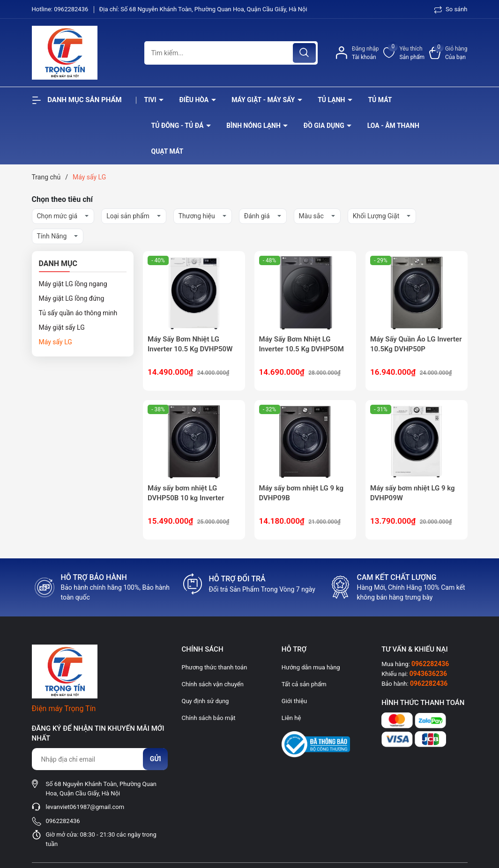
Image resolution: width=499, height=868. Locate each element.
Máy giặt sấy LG (62, 327)
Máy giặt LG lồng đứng (72, 298)
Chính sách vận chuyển (212, 684)
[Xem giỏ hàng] (448, 53)
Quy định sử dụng (205, 701)
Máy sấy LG (56, 342)
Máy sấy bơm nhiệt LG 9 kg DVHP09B (302, 493)
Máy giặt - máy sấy (264, 100)
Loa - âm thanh (393, 126)
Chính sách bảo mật (208, 718)
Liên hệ (291, 718)
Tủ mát (380, 100)
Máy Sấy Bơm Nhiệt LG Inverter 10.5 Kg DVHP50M (302, 344)
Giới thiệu (294, 701)
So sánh (451, 9)
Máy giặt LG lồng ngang (73, 284)
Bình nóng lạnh (254, 126)
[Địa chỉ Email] (100, 759)
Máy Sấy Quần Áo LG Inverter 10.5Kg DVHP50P (416, 344)
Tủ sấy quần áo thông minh (78, 313)
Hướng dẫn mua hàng (311, 667)
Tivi (151, 100)
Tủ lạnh (332, 100)
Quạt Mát (168, 151)
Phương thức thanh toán (214, 667)
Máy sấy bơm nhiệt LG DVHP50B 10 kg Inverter (186, 493)
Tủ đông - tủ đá (178, 126)
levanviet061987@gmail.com (85, 807)
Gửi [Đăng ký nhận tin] (156, 759)
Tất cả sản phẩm (304, 684)
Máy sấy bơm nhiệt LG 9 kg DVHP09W (413, 493)
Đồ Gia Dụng (325, 126)
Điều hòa (194, 100)
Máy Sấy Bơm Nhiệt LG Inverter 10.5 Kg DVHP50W (190, 344)
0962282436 (72, 9)
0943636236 (428, 674)
